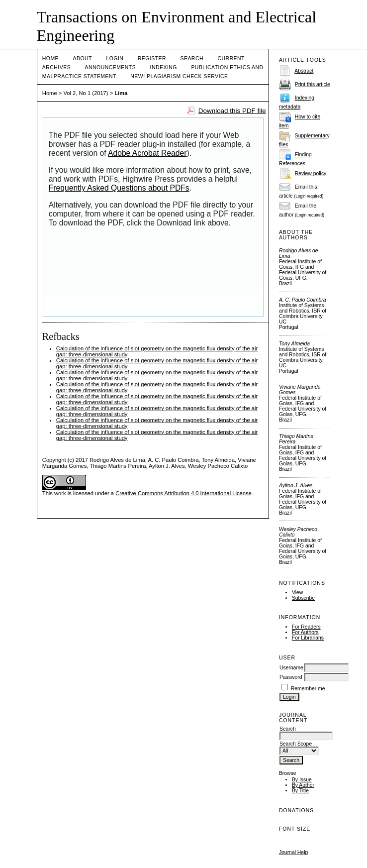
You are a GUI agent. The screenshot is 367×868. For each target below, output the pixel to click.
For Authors (305, 632)
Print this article (313, 84)
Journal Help (293, 852)
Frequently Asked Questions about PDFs (119, 188)
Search (192, 58)
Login (115, 58)
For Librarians (308, 638)
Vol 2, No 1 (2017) (86, 93)
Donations (296, 811)
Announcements (111, 67)
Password (291, 677)
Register (152, 58)
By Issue (302, 780)
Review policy (311, 173)
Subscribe (303, 598)
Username (291, 668)
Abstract (304, 71)
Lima (121, 93)
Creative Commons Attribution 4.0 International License (183, 493)
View (297, 593)
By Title (300, 791)
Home (50, 58)
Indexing (164, 67)
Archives (56, 67)
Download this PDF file (232, 111)
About (83, 58)
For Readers (306, 627)
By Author (303, 785)
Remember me (308, 689)
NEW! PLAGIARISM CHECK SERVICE (179, 76)
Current (231, 58)
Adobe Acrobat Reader (147, 153)
